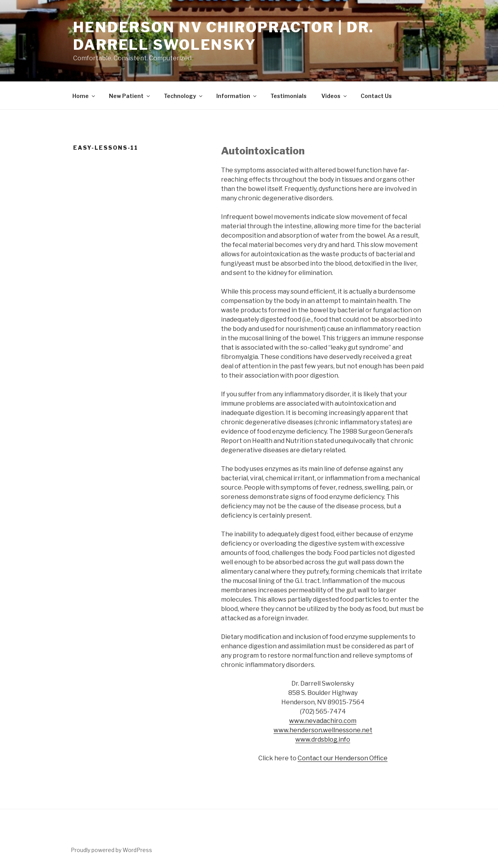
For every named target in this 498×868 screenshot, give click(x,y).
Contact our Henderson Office (343, 758)
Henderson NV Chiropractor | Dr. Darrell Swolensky (224, 36)
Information (237, 96)
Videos (335, 96)
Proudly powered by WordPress (111, 850)
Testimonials (288, 96)
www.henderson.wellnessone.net (323, 730)
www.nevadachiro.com (323, 721)
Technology (184, 96)
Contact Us (376, 96)
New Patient (130, 96)
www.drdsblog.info (323, 739)
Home (84, 96)
